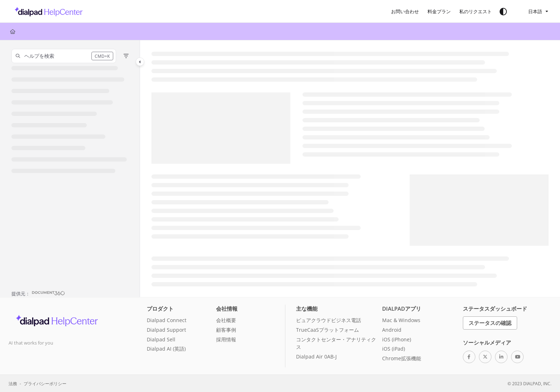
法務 (13, 383)
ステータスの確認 (490, 323)
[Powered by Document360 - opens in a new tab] (38, 293)
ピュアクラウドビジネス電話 (329, 320)
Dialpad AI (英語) (166, 349)
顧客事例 (226, 330)
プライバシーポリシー (45, 383)
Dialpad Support (166, 330)
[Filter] (126, 56)
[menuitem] (405, 11)
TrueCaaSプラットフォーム (327, 330)
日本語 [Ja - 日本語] (531, 11)
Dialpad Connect (167, 320)
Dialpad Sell (161, 339)
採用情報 (226, 339)
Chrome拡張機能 (402, 358)
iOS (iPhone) (397, 339)
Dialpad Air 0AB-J (316, 357)
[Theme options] (503, 11)
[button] (47, 11)
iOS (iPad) (394, 349)
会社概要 (226, 320)
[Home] (13, 31)
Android (392, 330)
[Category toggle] (140, 62)
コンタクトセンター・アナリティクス (336, 343)
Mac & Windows (401, 320)
